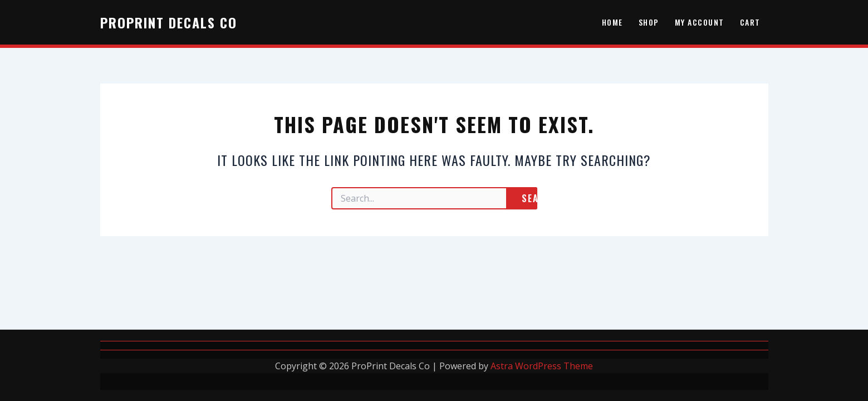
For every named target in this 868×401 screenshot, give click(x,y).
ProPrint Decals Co (169, 22)
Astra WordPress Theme (542, 366)
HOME (612, 22)
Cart (750, 22)
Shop (649, 22)
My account (700, 22)
